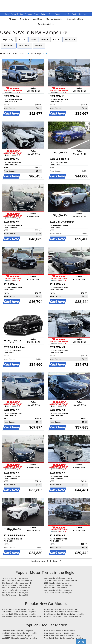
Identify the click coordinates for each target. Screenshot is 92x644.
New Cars (24, 19)
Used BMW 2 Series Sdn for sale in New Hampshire (64, 638)
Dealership (9, 46)
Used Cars (38, 19)
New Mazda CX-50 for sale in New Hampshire (61, 609)
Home (7, 14)
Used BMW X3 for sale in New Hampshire (60, 631)
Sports (37, 14)
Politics (20, 14)
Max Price (25, 46)
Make (44, 40)
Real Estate (73, 14)
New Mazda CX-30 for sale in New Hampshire (19, 612)
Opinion (44, 14)
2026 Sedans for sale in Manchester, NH (17, 583)
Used (22, 39)
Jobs (64, 14)
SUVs (56, 39)
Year (33, 40)
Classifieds (83, 14)
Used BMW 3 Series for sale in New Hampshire (19, 633)
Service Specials (55, 19)
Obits (51, 14)
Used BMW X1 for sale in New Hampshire (60, 633)
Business (29, 14)
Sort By (39, 46)
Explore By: (8, 40)
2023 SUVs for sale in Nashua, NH (15, 593)
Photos (58, 14)
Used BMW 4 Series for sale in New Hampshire (19, 638)
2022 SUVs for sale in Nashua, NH (15, 595)
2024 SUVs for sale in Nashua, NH (57, 588)
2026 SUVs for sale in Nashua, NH (15, 578)
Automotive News (75, 19)
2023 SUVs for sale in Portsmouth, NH (59, 590)
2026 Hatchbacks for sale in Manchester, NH (61, 581)
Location (70, 40)
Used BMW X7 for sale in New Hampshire (17, 636)
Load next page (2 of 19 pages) (46, 561)
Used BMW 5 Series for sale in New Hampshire (62, 636)
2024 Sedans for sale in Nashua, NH (15, 590)
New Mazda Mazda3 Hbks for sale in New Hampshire (64, 614)
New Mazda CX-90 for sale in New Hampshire (61, 612)
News (13, 14)
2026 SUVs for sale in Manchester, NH (59, 578)
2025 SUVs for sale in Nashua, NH (57, 583)
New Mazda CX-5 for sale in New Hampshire (18, 609)
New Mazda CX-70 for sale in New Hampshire (19, 614)
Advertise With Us (46, 24)
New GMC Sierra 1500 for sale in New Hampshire (63, 617)
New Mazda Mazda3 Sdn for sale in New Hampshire (21, 617)
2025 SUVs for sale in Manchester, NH (16, 585)
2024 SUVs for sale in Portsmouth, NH (16, 588)
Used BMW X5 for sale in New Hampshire (17, 631)
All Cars (12, 19)
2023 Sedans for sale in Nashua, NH (58, 593)
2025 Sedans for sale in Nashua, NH (58, 585)
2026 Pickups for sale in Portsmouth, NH (17, 581)
